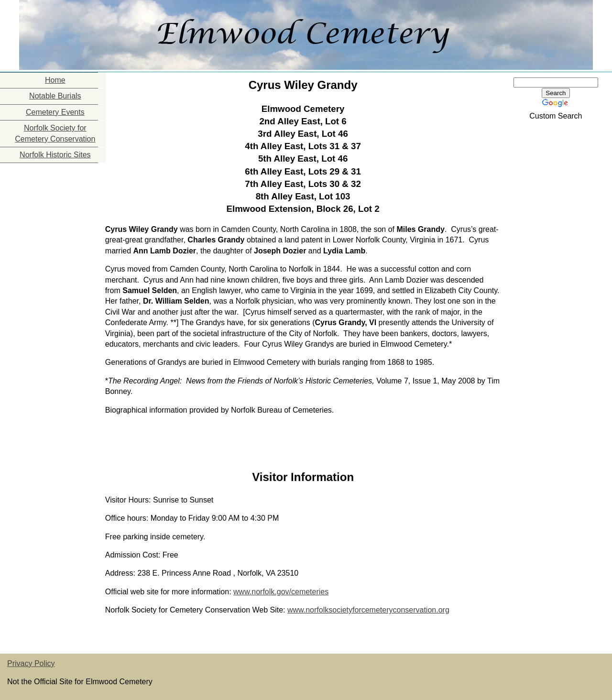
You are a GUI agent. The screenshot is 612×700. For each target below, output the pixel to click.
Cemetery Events (55, 112)
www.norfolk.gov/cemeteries (281, 592)
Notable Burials (55, 96)
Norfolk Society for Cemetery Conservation (55, 133)
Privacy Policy (31, 663)
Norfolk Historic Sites (55, 155)
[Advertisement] (48, 223)
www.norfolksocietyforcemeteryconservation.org (368, 610)
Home (55, 80)
